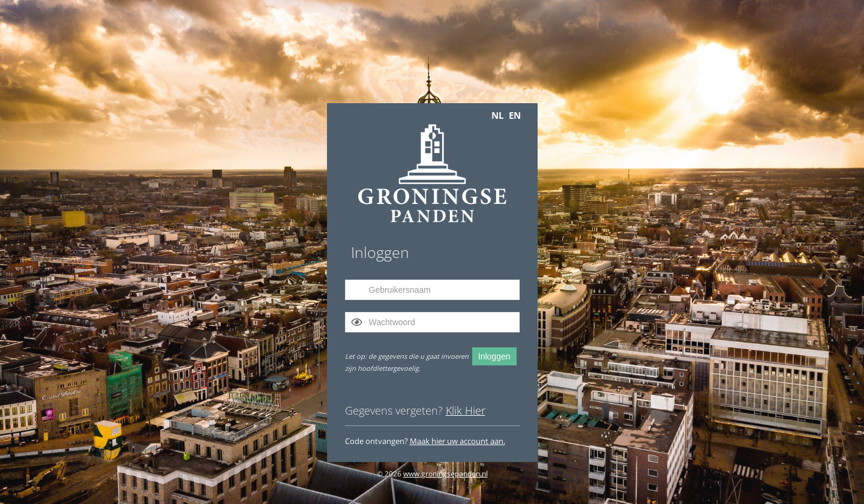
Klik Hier (466, 410)
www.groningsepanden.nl (445, 474)
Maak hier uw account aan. (457, 441)
